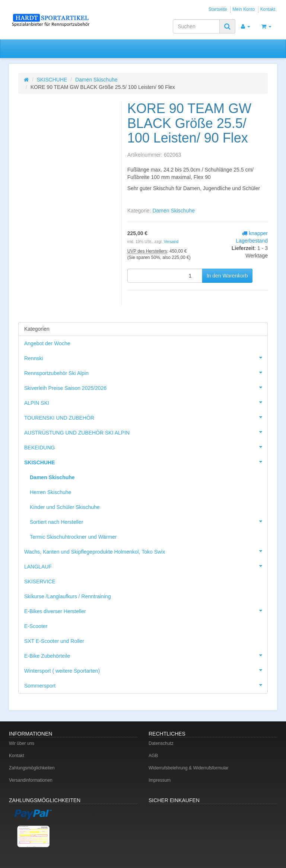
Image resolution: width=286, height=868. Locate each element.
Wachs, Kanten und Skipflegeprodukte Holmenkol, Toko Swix (146, 551)
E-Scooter (36, 626)
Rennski (146, 358)
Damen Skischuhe (96, 80)
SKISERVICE (40, 582)
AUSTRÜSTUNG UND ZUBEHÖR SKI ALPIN (146, 432)
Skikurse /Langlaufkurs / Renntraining (68, 596)
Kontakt (268, 9)
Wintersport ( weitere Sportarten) (146, 670)
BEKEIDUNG (146, 447)
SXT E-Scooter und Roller (54, 641)
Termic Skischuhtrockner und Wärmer (73, 537)
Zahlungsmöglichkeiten (32, 768)
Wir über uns (22, 743)
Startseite (218, 9)
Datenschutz (161, 743)
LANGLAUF (146, 566)
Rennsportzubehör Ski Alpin (146, 372)
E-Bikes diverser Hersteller (146, 611)
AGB (153, 756)
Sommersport (146, 685)
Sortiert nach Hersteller (149, 521)
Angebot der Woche (47, 343)
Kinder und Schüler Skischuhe (65, 507)
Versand (171, 241)
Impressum (160, 780)
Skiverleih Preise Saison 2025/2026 (146, 387)
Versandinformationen (31, 780)
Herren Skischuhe (50, 492)
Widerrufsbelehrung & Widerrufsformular (189, 768)
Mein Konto (244, 9)
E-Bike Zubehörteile (146, 655)
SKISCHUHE (52, 80)
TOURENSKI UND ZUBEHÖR (146, 417)
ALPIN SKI (146, 402)
